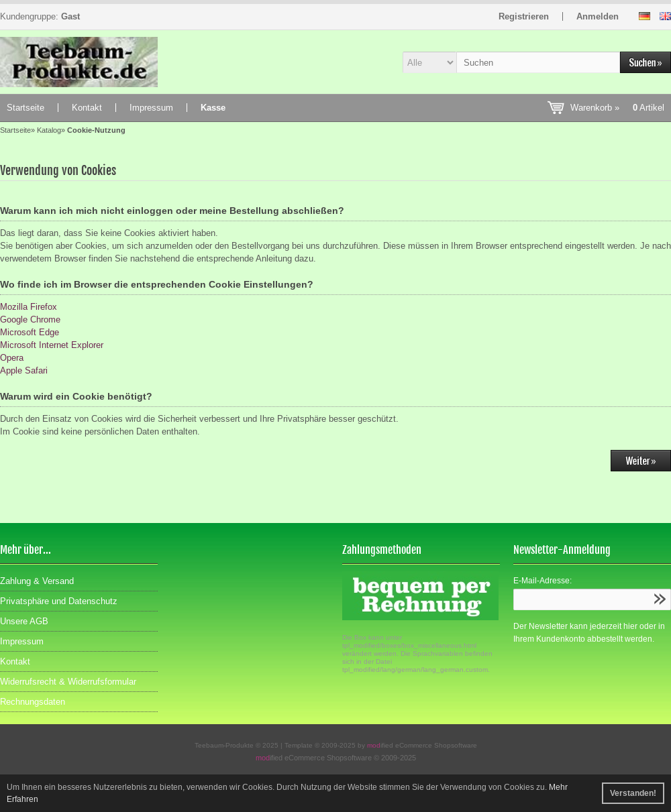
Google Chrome (30, 320)
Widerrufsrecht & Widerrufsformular (68, 682)
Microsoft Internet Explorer (52, 345)
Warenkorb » (617, 108)
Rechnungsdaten (33, 702)
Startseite (25, 108)
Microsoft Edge (30, 332)
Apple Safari (24, 370)
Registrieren (524, 16)
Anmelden (598, 16)
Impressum (151, 108)
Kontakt (87, 108)
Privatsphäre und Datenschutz (59, 601)
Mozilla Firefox (29, 307)
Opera (12, 358)
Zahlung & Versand (37, 581)
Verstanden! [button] (633, 793)
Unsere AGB (24, 621)
